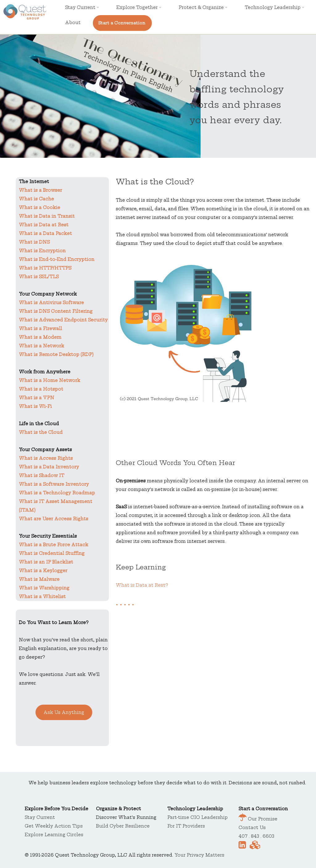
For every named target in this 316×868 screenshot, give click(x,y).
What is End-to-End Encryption (57, 259)
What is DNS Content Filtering (56, 311)
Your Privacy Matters (199, 855)
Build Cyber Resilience (123, 826)
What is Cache (36, 199)
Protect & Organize (203, 7)
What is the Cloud (41, 432)
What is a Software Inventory (54, 484)
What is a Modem (40, 337)
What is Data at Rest (44, 225)
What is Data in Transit (47, 216)
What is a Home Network (50, 380)
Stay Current (82, 7)
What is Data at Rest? (142, 585)
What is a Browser (40, 190)
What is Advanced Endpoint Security (63, 320)
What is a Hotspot (41, 389)
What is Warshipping (44, 588)
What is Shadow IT (42, 476)
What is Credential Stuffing (52, 553)
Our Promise (262, 819)
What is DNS (34, 242)
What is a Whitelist (42, 597)
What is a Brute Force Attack (54, 545)
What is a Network (42, 346)
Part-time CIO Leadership (197, 817)
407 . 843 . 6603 (256, 836)
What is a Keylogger (43, 571)
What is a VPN (37, 398)
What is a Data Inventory (49, 467)
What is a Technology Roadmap (57, 493)
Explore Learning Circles (54, 835)
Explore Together (139, 7)
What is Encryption (42, 251)
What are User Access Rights (54, 519)
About (73, 23)
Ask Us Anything (64, 712)
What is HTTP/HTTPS (45, 268)
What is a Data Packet (45, 233)
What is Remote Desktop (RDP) (56, 354)
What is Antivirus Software (51, 303)
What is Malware (39, 579)
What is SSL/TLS (39, 277)
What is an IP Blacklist (46, 562)
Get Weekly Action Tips (54, 826)
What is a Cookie (39, 208)
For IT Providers (186, 826)
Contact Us (252, 828)
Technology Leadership (274, 7)
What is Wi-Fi (35, 406)
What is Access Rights (46, 458)
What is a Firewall (40, 329)
